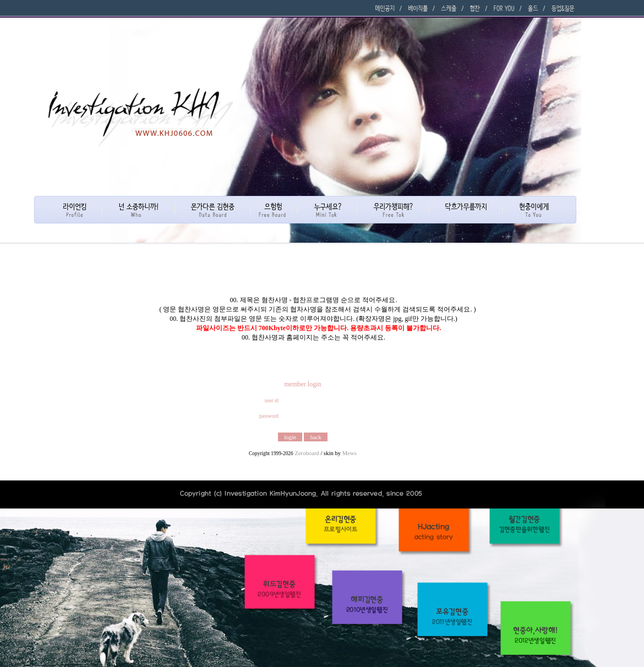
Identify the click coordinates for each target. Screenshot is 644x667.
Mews (350, 453)
